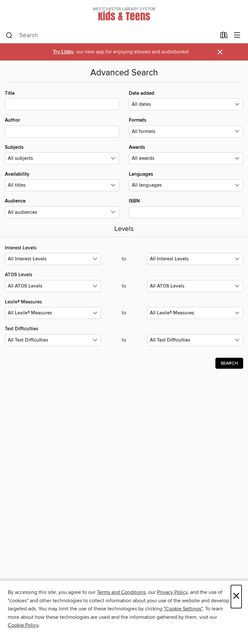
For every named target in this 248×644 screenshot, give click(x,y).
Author (62, 127)
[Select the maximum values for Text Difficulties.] (195, 340)
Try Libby (63, 52)
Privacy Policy (172, 592)
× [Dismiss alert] (220, 52)
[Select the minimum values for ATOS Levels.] (53, 286)
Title (62, 100)
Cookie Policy (23, 625)
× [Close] (236, 597)
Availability (62, 181)
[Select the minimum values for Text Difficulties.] (53, 340)
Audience (62, 208)
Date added (186, 100)
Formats (186, 127)
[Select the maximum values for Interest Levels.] (195, 259)
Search (229, 363)
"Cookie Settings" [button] (183, 609)
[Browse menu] (237, 35)
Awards (186, 154)
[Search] (9, 36)
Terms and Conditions (121, 592)
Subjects (62, 154)
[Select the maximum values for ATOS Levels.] (195, 286)
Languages (186, 181)
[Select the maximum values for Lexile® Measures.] (195, 313)
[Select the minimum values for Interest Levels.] (53, 259)
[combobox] (111, 36)
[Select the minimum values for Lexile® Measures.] (53, 313)
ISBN (186, 208)
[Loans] (224, 37)
